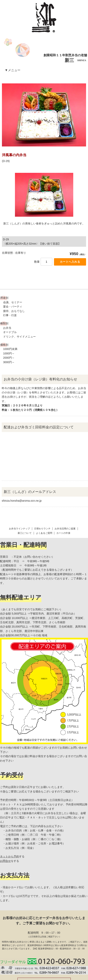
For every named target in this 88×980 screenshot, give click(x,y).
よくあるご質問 (44, 497)
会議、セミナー (13, 302)
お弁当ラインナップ (19, 493)
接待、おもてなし (14, 311)
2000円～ (9, 358)
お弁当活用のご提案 (65, 493)
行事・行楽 (10, 315)
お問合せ (5, 825)
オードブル (10, 332)
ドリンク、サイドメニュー (19, 337)
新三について (25, 497)
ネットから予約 (10, 821)
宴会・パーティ (13, 306)
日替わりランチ (42, 493)
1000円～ (9, 353)
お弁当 (7, 328)
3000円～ (9, 362)
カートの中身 (63, 497)
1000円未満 (10, 349)
